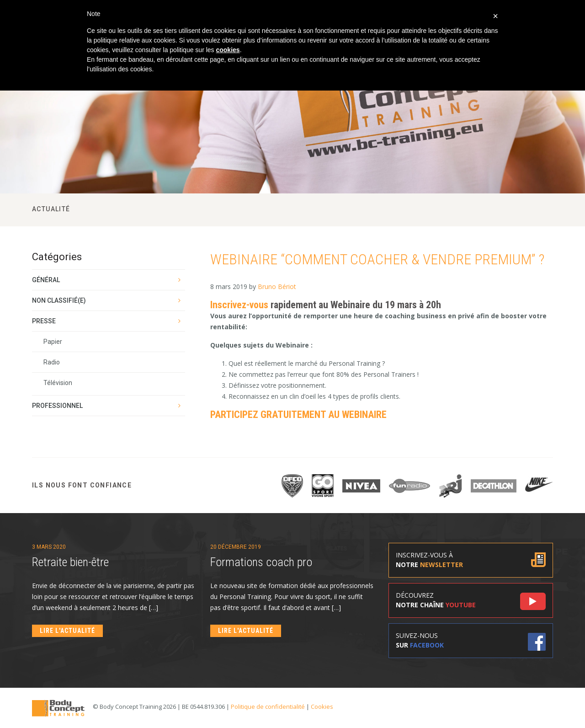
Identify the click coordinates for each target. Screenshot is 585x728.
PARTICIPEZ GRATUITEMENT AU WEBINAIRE (298, 415)
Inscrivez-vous (239, 305)
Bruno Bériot (277, 286)
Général (46, 280)
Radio (52, 362)
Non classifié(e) (59, 300)
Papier (53, 342)
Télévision (58, 383)
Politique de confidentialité (268, 707)
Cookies (322, 707)
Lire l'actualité (67, 631)
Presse (44, 321)
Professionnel (57, 406)
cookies (228, 50)
